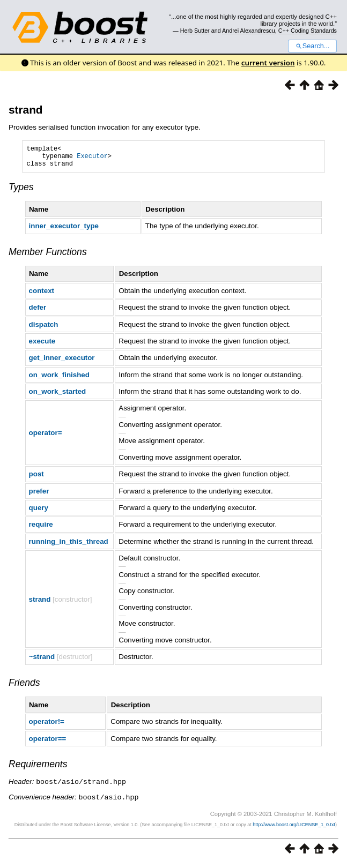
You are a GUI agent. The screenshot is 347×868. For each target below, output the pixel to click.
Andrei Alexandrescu (249, 31)
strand (26, 110)
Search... (312, 46)
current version (268, 63)
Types (21, 192)
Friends (24, 687)
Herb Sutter (195, 31)
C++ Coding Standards (308, 31)
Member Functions (48, 257)
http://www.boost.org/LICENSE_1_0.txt (294, 828)
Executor (92, 159)
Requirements (38, 769)
